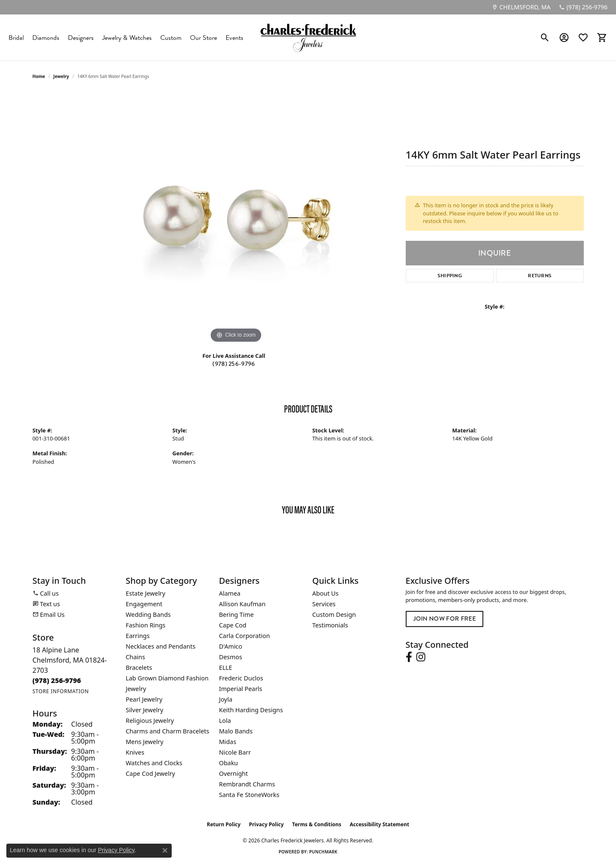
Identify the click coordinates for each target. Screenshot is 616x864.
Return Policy (224, 824)
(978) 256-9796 (234, 364)
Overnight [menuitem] (234, 773)
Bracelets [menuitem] (139, 668)
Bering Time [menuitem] (237, 615)
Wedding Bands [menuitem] (148, 615)
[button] (545, 38)
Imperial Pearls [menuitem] (241, 689)
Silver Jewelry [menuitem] (145, 710)
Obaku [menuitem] (229, 763)
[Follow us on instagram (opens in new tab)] (421, 657)
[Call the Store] (57, 680)
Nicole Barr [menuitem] (235, 752)
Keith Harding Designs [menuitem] (251, 710)
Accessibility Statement (379, 824)
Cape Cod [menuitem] (233, 625)
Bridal (16, 38)
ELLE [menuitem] (226, 668)
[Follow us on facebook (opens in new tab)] (409, 657)
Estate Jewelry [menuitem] (146, 593)
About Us (326, 593)
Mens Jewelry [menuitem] (145, 742)
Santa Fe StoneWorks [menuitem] (249, 795)
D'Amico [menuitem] (231, 646)
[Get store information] (61, 691)
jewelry (61, 76)
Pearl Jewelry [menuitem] (144, 699)
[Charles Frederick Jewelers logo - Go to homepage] (308, 38)
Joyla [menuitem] (226, 699)
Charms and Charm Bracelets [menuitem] (168, 731)
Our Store (203, 38)
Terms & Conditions (317, 824)
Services (324, 604)
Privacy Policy (266, 824)
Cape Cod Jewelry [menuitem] (151, 773)
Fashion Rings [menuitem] (146, 625)
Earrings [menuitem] (138, 636)
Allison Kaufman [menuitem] (242, 604)
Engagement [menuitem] (144, 604)
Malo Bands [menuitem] (236, 731)
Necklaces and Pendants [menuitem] (161, 646)
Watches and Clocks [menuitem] (154, 763)
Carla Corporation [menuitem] (245, 636)
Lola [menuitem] (225, 720)
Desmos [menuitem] (231, 657)
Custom (171, 38)
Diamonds (46, 38)
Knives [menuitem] (135, 752)
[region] (236, 218)
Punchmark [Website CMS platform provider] (323, 852)
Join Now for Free (445, 619)
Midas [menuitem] (228, 742)
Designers (81, 38)
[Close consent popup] (165, 850)
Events (234, 38)
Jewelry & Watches (127, 38)
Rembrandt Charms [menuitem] (247, 784)
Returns (540, 276)
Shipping (450, 276)
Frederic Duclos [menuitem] (241, 678)
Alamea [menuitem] (230, 593)
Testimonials (330, 625)
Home (39, 76)
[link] (521, 7)
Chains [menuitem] (136, 657)
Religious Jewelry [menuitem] (150, 720)
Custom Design (334, 615)
